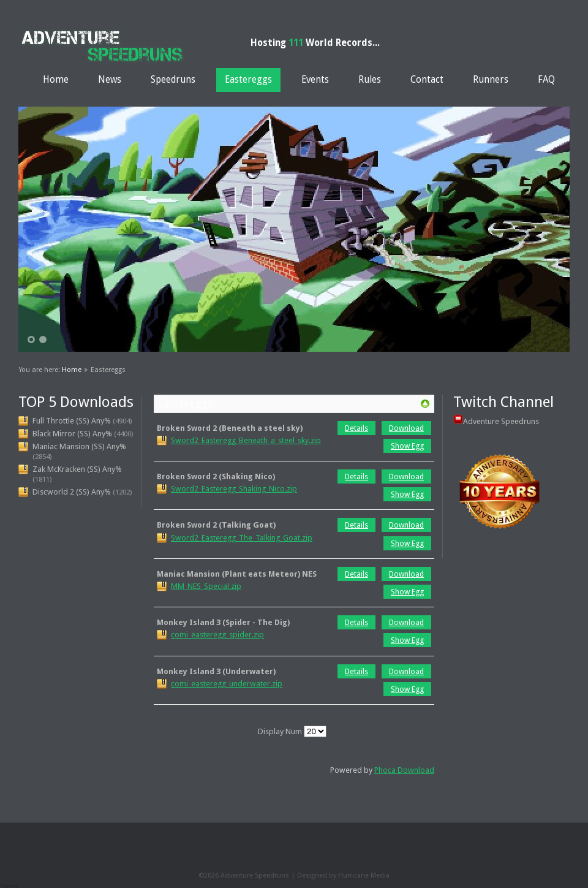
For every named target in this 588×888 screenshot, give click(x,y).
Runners (491, 80)
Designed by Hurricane (334, 875)
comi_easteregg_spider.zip (217, 635)
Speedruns (173, 80)
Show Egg (407, 446)
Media (380, 875)
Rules (370, 80)
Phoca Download (404, 770)
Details (356, 428)
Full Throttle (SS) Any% (72, 421)
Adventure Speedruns (501, 421)
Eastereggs (248, 80)
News (110, 80)
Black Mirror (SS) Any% (72, 434)
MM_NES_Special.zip (206, 586)
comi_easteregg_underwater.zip (227, 684)
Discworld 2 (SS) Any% (72, 492)
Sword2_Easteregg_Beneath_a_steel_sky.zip (246, 440)
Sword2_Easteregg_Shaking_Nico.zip (234, 489)
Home (56, 80)
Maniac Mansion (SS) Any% (79, 446)
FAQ (546, 80)
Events (315, 80)
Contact (427, 80)
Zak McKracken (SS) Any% (77, 469)
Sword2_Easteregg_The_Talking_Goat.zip (242, 538)
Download (406, 428)
